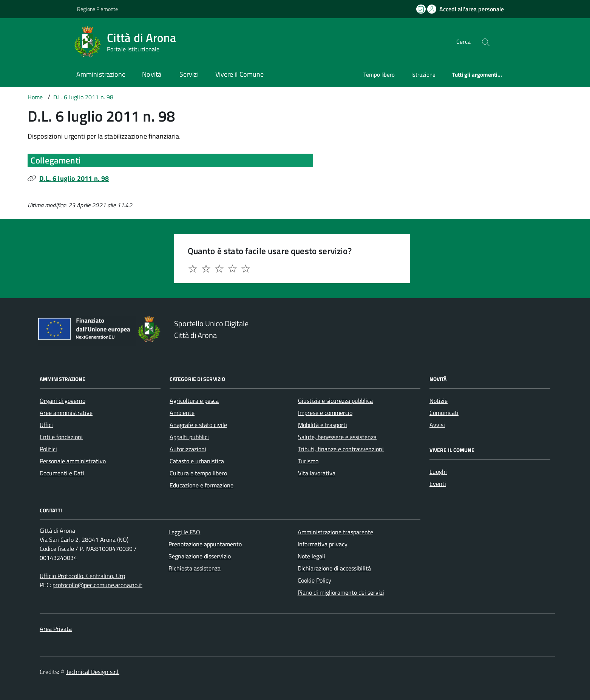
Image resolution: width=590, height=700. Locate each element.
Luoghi (438, 472)
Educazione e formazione (202, 485)
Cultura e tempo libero (198, 473)
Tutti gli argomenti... (477, 75)
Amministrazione (101, 74)
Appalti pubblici (189, 437)
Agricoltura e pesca (194, 401)
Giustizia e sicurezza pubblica (335, 401)
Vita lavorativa (317, 473)
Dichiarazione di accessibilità (334, 568)
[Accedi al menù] (38, 41)
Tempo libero (379, 75)
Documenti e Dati (62, 473)
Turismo (308, 461)
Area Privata (56, 629)
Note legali (311, 556)
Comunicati (444, 413)
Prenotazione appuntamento (205, 544)
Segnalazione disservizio (200, 556)
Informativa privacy (323, 544)
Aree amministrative (66, 413)
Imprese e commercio (325, 413)
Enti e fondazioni (61, 437)
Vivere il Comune (239, 74)
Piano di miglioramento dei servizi (341, 592)
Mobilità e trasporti (323, 425)
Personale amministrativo (73, 461)
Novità (152, 74)
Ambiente (182, 413)
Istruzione (423, 75)
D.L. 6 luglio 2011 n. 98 (74, 178)
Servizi (189, 74)
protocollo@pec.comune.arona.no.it (97, 585)
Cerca (463, 42)
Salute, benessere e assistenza (337, 437)
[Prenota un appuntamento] (422, 9)
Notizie (439, 401)
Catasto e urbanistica (197, 461)
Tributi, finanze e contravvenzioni (341, 449)
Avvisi (437, 425)
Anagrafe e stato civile (198, 425)
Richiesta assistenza (195, 568)
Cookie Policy (314, 580)
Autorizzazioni (188, 449)
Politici (48, 449)
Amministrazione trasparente (335, 532)
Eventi (438, 484)
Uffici (46, 425)
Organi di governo (63, 401)
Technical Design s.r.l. (93, 672)
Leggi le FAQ (184, 532)
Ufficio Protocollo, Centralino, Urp (82, 576)
